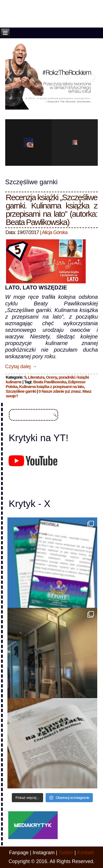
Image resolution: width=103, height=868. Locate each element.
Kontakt (86, 853)
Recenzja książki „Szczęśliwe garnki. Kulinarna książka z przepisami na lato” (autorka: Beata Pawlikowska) (52, 210)
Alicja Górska (55, 232)
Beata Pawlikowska (50, 382)
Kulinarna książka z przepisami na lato (51, 386)
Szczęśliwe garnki (21, 391)
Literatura (36, 377)
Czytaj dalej (21, 367)
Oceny (51, 377)
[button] (9, 77)
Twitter (66, 853)
